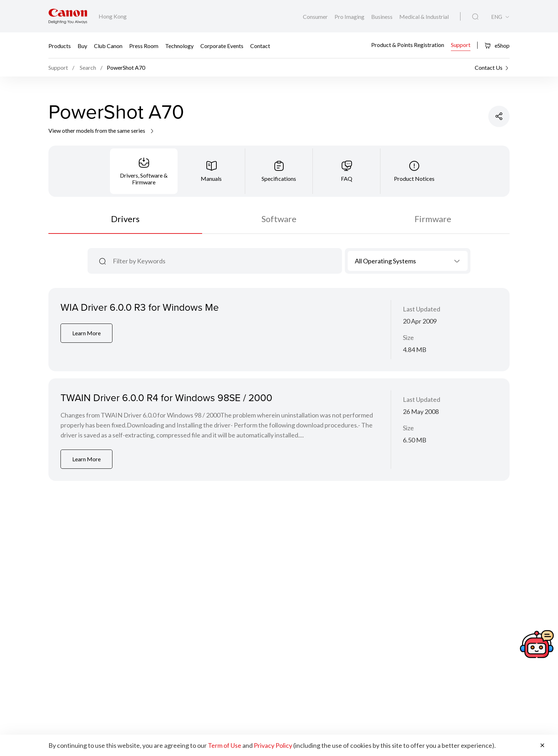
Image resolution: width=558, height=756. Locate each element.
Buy (82, 45)
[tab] (144, 171)
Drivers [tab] (125, 219)
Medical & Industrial (424, 17)
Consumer (316, 17)
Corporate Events (222, 45)
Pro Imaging (350, 17)
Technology (179, 45)
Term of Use (225, 745)
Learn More (86, 333)
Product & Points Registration (408, 45)
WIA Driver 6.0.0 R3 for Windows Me (140, 307)
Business (382, 17)
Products (60, 45)
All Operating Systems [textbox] (385, 261)
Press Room (144, 45)
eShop (497, 45)
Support (461, 45)
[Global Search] (475, 17)
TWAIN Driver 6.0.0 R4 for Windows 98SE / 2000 (166, 397)
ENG (497, 17)
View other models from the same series (102, 130)
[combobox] (408, 261)
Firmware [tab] (433, 219)
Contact (260, 45)
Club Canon (108, 45)
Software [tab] (279, 219)
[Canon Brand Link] (68, 16)
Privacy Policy (273, 745)
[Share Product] (499, 116)
